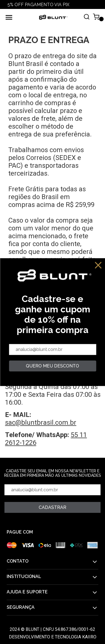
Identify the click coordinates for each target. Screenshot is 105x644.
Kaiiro (89, 637)
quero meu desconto (52, 366)
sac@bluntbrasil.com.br (41, 423)
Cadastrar (52, 507)
